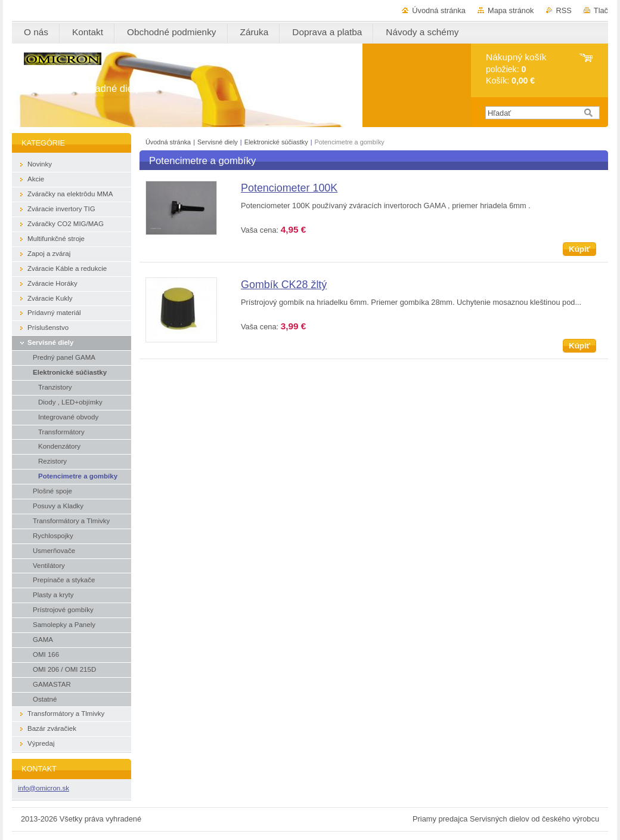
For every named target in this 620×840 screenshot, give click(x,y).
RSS (564, 10)
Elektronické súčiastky (277, 142)
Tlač (601, 10)
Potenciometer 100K (289, 188)
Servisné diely (218, 142)
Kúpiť (579, 249)
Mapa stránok (511, 10)
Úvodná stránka (439, 10)
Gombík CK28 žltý (284, 285)
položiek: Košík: (516, 69)
